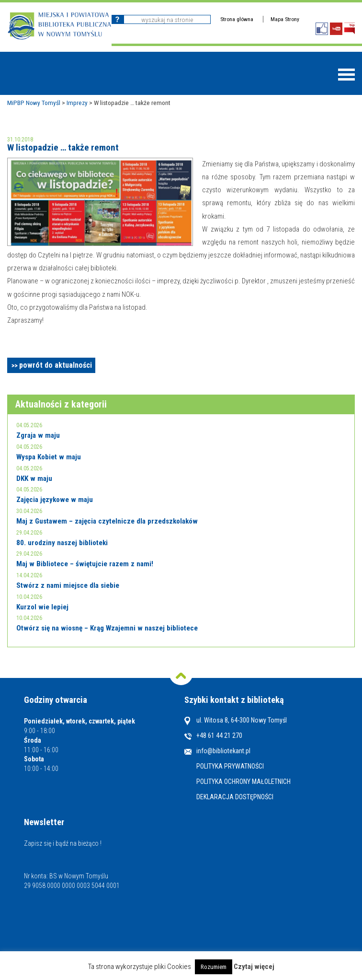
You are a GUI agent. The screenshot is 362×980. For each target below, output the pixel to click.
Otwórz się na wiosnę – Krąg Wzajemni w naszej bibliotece (107, 628)
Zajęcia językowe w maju (55, 500)
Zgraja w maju (38, 435)
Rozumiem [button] (214, 967)
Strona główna (237, 19)
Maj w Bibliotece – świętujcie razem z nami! (85, 564)
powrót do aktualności (56, 365)
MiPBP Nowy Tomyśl (34, 103)
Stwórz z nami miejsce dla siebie (68, 585)
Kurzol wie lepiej (42, 607)
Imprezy (77, 103)
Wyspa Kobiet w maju (49, 457)
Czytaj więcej (254, 967)
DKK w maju (34, 478)
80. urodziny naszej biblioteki (62, 543)
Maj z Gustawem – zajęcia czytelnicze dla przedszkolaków (107, 521)
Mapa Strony (285, 19)
